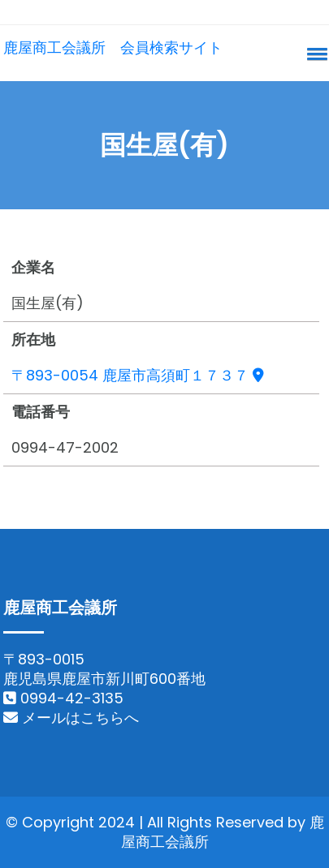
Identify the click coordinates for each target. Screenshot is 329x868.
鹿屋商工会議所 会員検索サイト (113, 47)
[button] (314, 54)
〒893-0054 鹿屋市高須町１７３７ (138, 375)
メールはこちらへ (71, 718)
